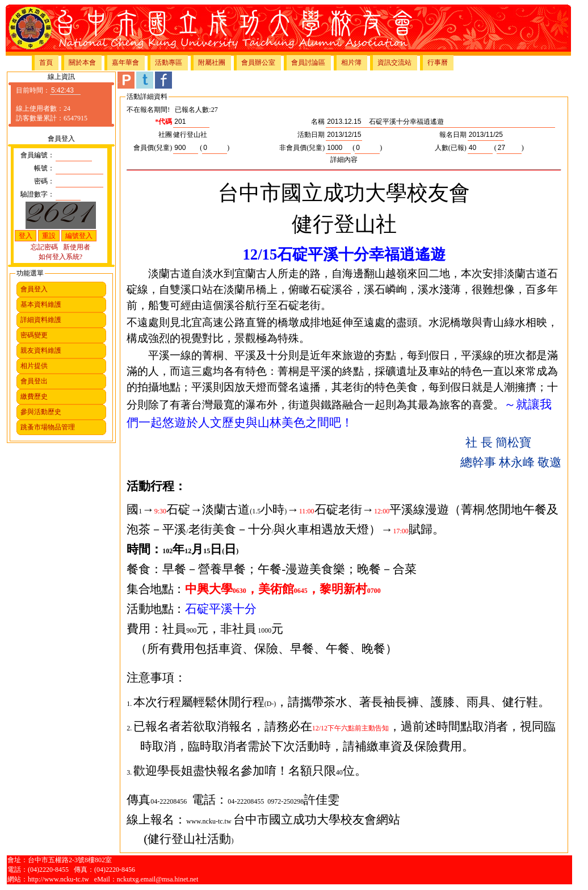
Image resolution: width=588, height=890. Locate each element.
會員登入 (34, 289)
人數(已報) (451, 148)
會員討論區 (308, 62)
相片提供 (34, 366)
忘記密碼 (44, 247)
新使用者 (77, 247)
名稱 (318, 122)
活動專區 (169, 62)
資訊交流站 (394, 62)
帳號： (44, 168)
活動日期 (311, 135)
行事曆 (438, 62)
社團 (165, 135)
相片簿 (351, 62)
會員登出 (34, 381)
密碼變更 (34, 335)
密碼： (44, 181)
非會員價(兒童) (302, 148)
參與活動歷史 (41, 412)
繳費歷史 (34, 396)
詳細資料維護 (41, 320)
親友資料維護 (41, 350)
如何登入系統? (60, 257)
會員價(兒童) (153, 148)
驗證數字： (37, 194)
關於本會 (82, 62)
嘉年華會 (125, 62)
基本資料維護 (41, 304)
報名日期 (453, 135)
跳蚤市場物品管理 (48, 427)
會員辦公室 (258, 62)
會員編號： (37, 155)
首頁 (46, 62)
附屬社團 (212, 62)
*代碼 (163, 122)
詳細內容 (344, 160)
